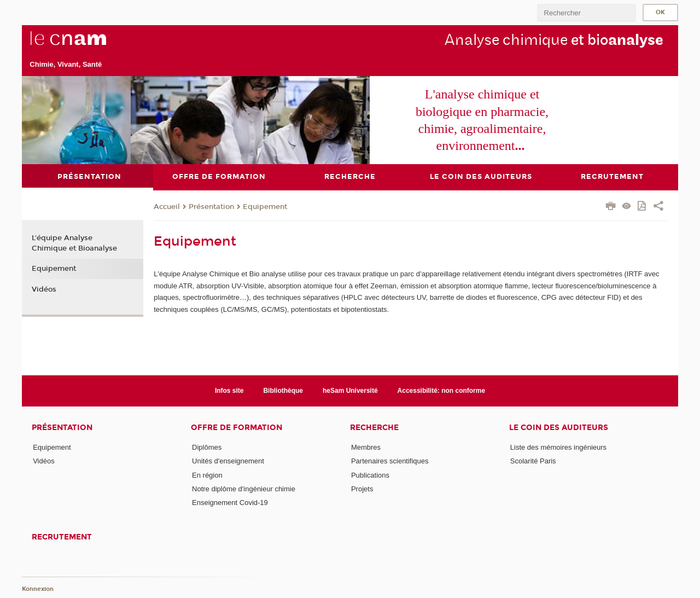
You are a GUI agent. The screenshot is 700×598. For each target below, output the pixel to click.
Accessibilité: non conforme (442, 390)
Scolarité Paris (533, 461)
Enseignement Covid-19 (230, 503)
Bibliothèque (283, 390)
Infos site (229, 390)
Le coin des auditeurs (559, 428)
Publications (370, 475)
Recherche (374, 428)
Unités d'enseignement (228, 461)
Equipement (265, 207)
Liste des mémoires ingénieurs (558, 447)
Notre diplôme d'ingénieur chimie (244, 489)
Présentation (211, 207)
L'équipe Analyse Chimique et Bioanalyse (74, 243)
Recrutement (62, 536)
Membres (366, 447)
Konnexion (38, 588)
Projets (362, 489)
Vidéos (44, 289)
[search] (586, 13)
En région (207, 475)
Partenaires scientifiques (390, 461)
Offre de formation (237, 428)
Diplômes (207, 447)
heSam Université (350, 390)
